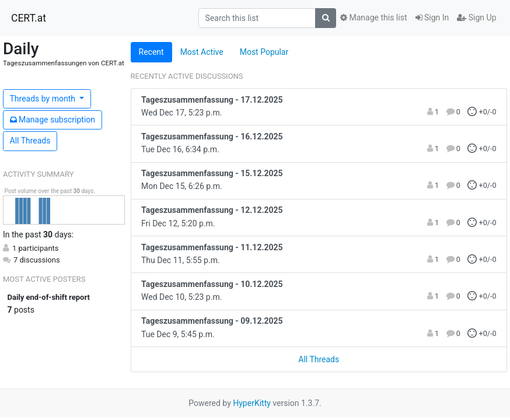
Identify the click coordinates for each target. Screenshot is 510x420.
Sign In (432, 17)
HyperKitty (252, 403)
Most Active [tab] (202, 52)
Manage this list (373, 17)
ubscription (53, 120)
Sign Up (476, 17)
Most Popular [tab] (264, 52)
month (44, 99)
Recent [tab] (151, 52)
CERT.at (29, 18)
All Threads (30, 141)
